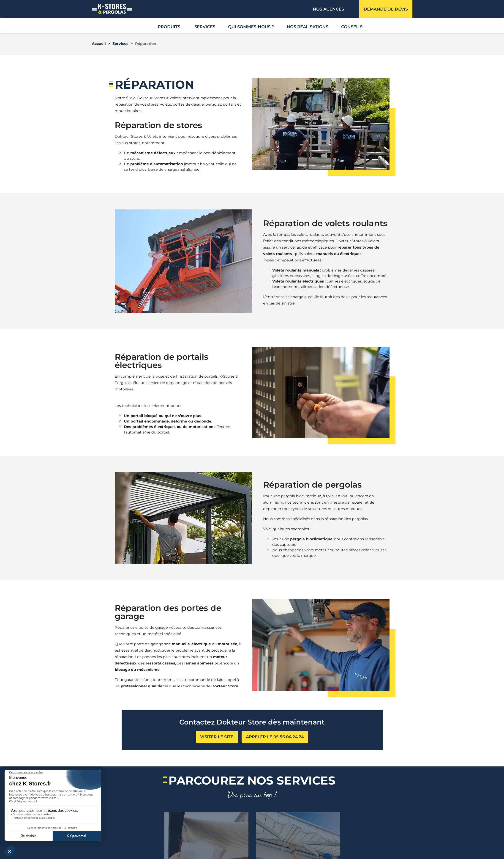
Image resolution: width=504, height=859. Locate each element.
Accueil (99, 44)
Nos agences (328, 9)
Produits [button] (169, 27)
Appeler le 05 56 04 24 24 (275, 737)
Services (205, 27)
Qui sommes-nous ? (251, 27)
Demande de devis (386, 9)
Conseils (352, 27)
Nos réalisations (308, 27)
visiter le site (217, 737)
